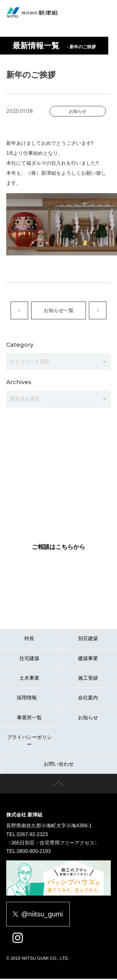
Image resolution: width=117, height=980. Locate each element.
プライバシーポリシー (29, 742)
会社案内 (88, 699)
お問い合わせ (59, 765)
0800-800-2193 (34, 852)
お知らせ (88, 718)
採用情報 (29, 699)
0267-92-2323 (32, 835)
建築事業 (88, 659)
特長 (29, 640)
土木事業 (29, 679)
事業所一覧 (29, 718)
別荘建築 (88, 640)
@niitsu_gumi (38, 915)
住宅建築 (29, 659)
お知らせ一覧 (59, 311)
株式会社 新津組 (24, 816)
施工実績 (88, 679)
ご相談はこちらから (58, 548)
